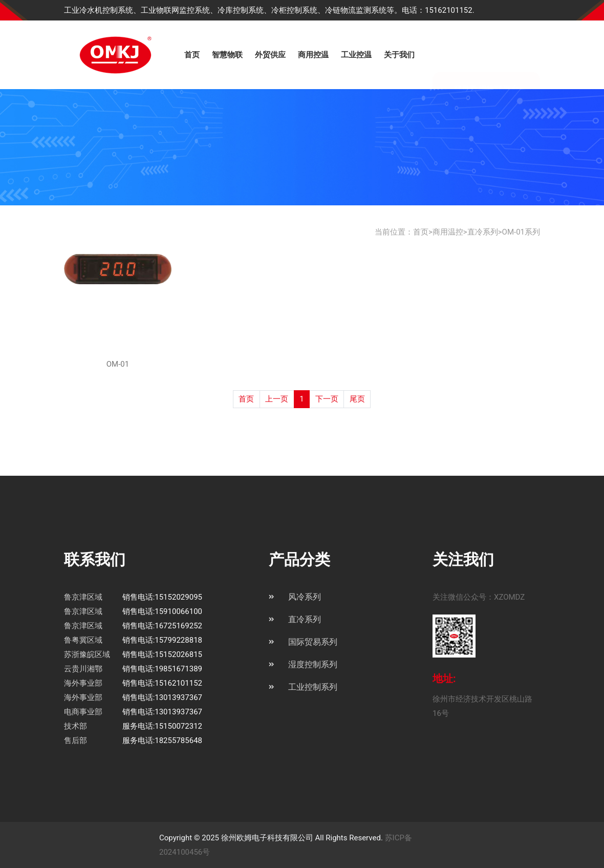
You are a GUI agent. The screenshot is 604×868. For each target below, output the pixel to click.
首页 (192, 55)
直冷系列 (483, 232)
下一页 (327, 399)
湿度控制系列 (313, 664)
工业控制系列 (313, 687)
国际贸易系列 (313, 642)
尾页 (357, 399)
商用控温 (313, 55)
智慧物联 (227, 55)
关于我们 (399, 55)
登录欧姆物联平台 (486, 56)
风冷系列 (305, 597)
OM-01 (118, 364)
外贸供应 (270, 55)
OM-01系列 (521, 232)
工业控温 (356, 55)
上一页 (277, 399)
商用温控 (448, 232)
